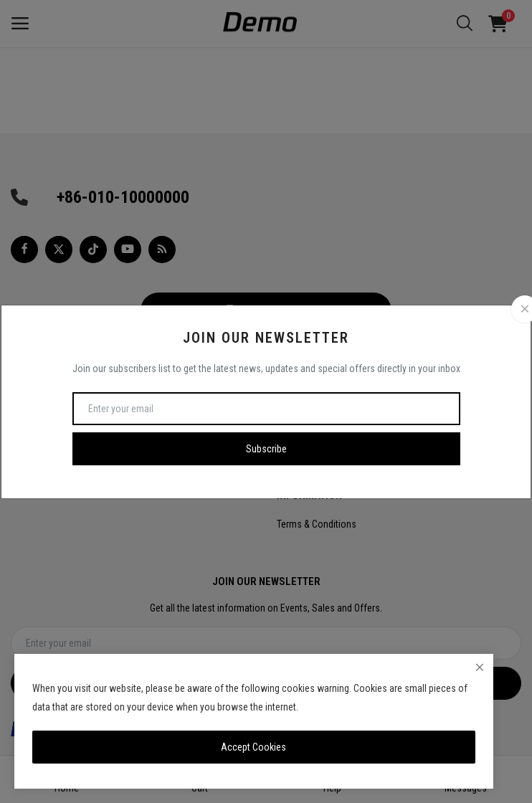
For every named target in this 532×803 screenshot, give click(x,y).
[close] (480, 667)
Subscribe (266, 449)
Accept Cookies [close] (253, 747)
